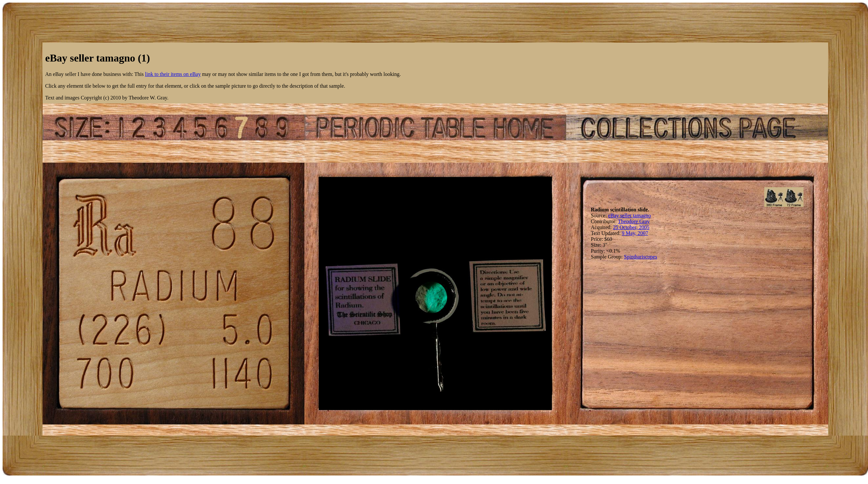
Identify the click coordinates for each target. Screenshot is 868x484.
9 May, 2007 (635, 233)
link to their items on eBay (173, 74)
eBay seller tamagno (630, 215)
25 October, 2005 (631, 227)
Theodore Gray (634, 221)
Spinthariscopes (640, 257)
